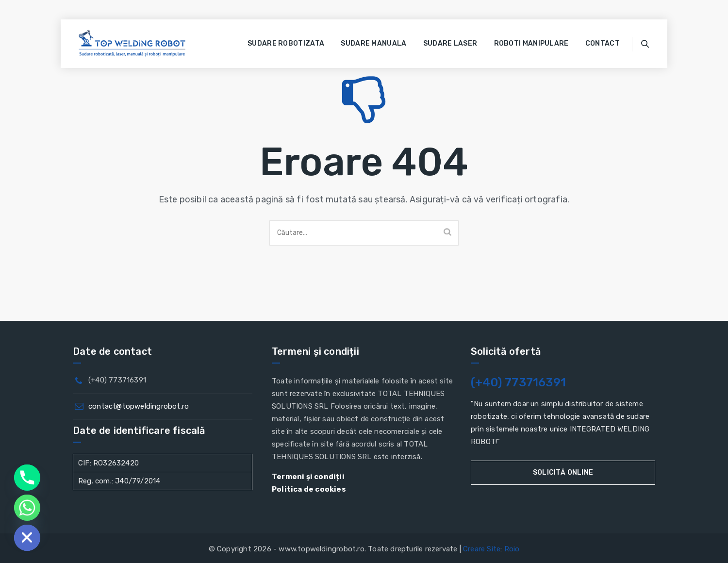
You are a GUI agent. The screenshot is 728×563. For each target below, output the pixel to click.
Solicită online (563, 472)
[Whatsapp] (27, 508)
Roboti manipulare (531, 43)
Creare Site (482, 549)
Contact (603, 43)
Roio (512, 549)
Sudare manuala (373, 43)
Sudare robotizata (286, 43)
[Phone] (27, 478)
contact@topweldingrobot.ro (139, 406)
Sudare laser (450, 43)
